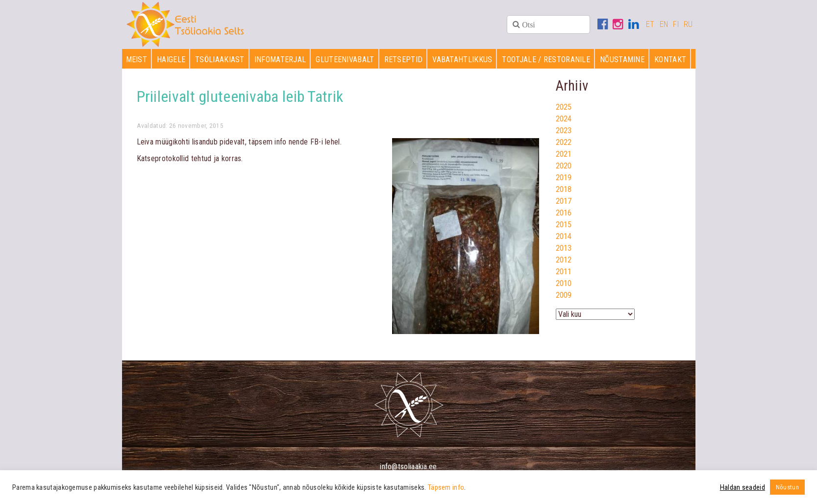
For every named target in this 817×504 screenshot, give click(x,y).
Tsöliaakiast (220, 60)
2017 (564, 201)
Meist (137, 60)
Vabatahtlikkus (462, 60)
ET (650, 24)
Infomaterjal (280, 60)
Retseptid (404, 60)
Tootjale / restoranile (546, 60)
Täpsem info (446, 487)
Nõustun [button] (787, 487)
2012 (564, 260)
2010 (564, 283)
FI (676, 24)
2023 (564, 131)
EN (664, 24)
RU (688, 24)
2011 (564, 272)
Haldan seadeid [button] (743, 487)
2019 (564, 178)
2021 (564, 154)
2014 (564, 236)
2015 (564, 225)
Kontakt (670, 60)
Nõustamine (622, 60)
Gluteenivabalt (345, 60)
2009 (564, 295)
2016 (564, 213)
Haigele (171, 60)
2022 (564, 142)
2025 (564, 107)
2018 (564, 189)
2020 (564, 166)
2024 (564, 119)
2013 (564, 248)
